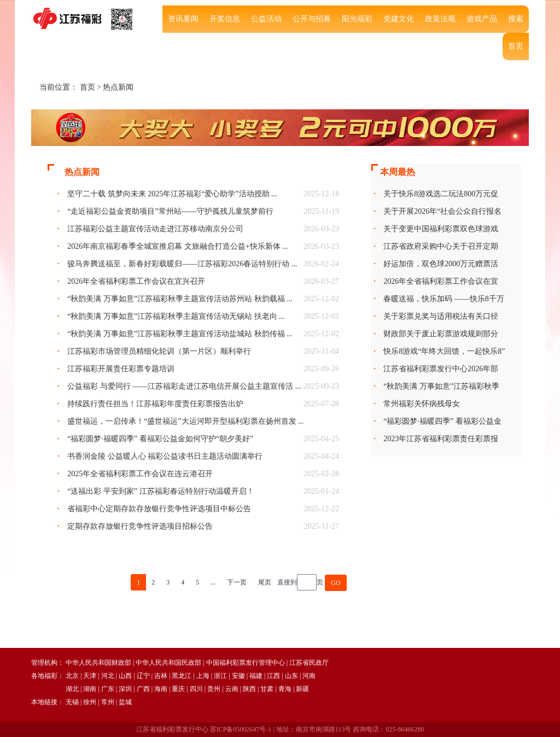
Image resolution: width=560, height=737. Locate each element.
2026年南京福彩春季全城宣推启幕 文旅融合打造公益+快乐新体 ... (177, 246)
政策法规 (440, 19)
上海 (203, 676)
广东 (108, 689)
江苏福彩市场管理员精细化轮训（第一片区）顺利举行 (159, 351)
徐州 (90, 702)
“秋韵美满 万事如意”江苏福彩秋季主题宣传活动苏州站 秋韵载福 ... (180, 299)
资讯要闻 (183, 19)
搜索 (516, 19)
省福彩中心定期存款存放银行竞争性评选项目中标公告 (159, 509)
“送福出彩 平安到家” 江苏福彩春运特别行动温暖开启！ (161, 491)
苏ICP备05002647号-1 (241, 729)
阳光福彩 (357, 19)
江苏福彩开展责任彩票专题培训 (121, 369)
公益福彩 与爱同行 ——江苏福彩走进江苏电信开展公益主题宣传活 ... (184, 386)
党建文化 (399, 19)
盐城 (125, 702)
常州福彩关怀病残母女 (422, 404)
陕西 (249, 689)
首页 (516, 46)
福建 (256, 676)
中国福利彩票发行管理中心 (246, 663)
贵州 (214, 689)
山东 (291, 676)
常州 (108, 702)
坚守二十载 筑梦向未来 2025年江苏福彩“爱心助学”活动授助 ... (172, 194)
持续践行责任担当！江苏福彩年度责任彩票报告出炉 (155, 404)
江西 (273, 676)
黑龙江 (182, 676)
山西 (125, 676)
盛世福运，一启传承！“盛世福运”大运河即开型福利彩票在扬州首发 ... (185, 421)
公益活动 (266, 19)
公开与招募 (312, 19)
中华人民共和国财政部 (98, 663)
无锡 (72, 702)
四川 (196, 689)
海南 (161, 689)
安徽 (238, 676)
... (213, 582)
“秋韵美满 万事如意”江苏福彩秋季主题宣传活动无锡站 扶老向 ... (176, 316)
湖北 (72, 689)
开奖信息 (225, 19)
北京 (72, 676)
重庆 (178, 689)
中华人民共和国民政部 (168, 663)
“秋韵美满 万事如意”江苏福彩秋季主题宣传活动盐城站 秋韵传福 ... (180, 334)
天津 (90, 676)
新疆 (302, 689)
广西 (143, 689)
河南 (309, 676)
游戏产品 (482, 19)
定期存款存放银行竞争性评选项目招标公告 (140, 526)
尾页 (265, 582)
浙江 (220, 676)
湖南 (90, 689)
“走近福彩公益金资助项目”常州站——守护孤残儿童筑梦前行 (170, 211)
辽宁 (143, 676)
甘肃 (267, 689)
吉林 (161, 676)
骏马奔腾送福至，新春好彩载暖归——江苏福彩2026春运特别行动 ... (182, 264)
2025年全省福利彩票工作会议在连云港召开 (140, 474)
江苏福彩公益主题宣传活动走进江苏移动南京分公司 (155, 229)
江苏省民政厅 (309, 663)
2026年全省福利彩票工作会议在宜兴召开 (136, 281)
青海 (285, 689)
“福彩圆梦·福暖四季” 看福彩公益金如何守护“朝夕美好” (160, 439)
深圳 (125, 689)
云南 (232, 689)
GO (336, 583)
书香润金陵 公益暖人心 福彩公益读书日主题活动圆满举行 (165, 456)
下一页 (237, 582)
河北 (108, 676)
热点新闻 (118, 87)
